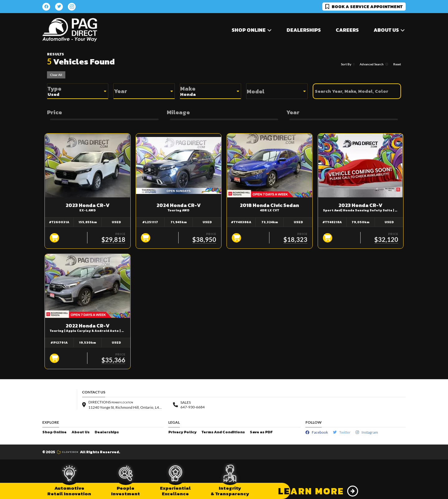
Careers (347, 30)
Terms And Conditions (223, 432)
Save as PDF (261, 432)
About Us (81, 432)
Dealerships (304, 30)
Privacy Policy (182, 432)
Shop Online (54, 432)
